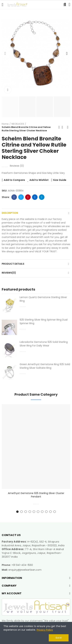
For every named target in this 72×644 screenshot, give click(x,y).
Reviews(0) (9, 273)
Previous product (59, 127)
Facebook (14, 197)
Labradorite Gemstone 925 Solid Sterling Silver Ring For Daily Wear (44, 344)
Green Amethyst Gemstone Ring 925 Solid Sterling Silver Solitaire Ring (45, 366)
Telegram (42, 197)
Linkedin (35, 197)
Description (10, 213)
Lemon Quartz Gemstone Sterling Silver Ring (43, 299)
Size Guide (60, 180)
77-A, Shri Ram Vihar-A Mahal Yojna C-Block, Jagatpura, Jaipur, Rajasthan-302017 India (33, 553)
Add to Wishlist (39, 180)
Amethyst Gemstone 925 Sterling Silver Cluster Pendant (36, 495)
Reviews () (17, 166)
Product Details (13, 264)
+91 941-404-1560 (22, 565)
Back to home (63, 127)
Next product (68, 127)
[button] (5, 53)
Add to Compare (14, 180)
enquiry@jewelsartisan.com (25, 570)
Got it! (59, 638)
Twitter (21, 197)
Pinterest (28, 197)
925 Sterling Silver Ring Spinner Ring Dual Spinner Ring (44, 321)
